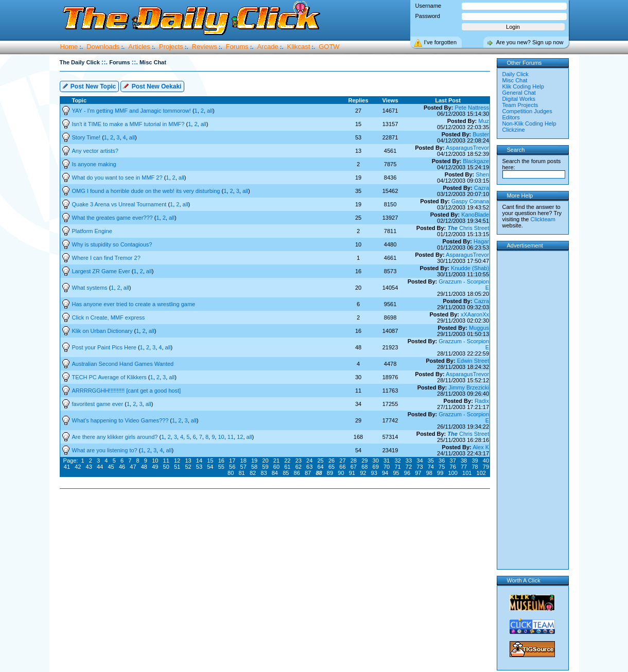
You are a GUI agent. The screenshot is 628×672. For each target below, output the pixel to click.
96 (407, 473)
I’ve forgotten (441, 42)
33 (409, 461)
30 (376, 461)
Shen (482, 174)
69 (376, 467)
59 (265, 467)
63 (309, 467)
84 (275, 473)
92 (363, 473)
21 (276, 461)
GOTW (329, 47)
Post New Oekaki (152, 86)
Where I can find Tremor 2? (106, 258)
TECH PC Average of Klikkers (110, 377)
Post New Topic (89, 86)
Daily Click (516, 74)
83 (264, 473)
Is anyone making (94, 164)
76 (453, 467)
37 (453, 461)
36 (442, 461)
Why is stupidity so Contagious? (112, 244)
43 (89, 467)
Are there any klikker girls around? (116, 437)
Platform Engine (92, 231)
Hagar (481, 241)
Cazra (482, 188)
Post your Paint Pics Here (105, 347)
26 (332, 461)
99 (440, 473)
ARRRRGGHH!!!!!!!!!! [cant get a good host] (127, 391)
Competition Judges (527, 111)
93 (374, 473)
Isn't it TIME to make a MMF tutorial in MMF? (129, 124)
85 (286, 473)
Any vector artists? (95, 151)
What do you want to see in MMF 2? (118, 178)
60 (276, 467)
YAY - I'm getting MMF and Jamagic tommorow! (132, 111)
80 (231, 473)
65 (332, 467)
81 (241, 473)
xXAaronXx (475, 314)
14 (199, 461)
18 (243, 461)
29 (364, 461)
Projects (171, 47)
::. (104, 62)
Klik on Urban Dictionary (103, 331)
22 (287, 461)
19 (254, 461)
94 (385, 473)
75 (442, 467)
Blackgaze (476, 161)
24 (309, 461)
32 (397, 461)
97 (418, 473)
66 (342, 467)
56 (232, 467)
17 (232, 461)
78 (475, 467)
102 (481, 473)
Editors (511, 117)
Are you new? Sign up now (530, 42)
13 (188, 461)
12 (240, 437)
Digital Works (519, 99)
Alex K (481, 447)
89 (330, 473)
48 (144, 467)
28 (354, 461)
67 (354, 467)
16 (221, 461)
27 (342, 461)
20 (265, 461)
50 (166, 467)
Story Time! (87, 137)
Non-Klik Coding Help (529, 123)
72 (409, 467)
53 (199, 467)
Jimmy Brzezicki (469, 387)
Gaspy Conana (470, 201)
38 (464, 461)
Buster (481, 134)
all (210, 111)
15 (210, 461)
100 (453, 473)
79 (486, 467)
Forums (237, 47)
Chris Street (468, 228)
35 (431, 461)
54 (210, 467)
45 (111, 467)
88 (319, 473)
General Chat (519, 93)
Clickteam (543, 219)
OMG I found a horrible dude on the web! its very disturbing (147, 191)
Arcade (267, 47)
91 (352, 473)
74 (431, 467)
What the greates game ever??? (113, 218)
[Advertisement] (277, 522)
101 (467, 473)
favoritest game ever (99, 404)
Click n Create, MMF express (109, 317)
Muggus (479, 328)
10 (221, 437)
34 (420, 461)
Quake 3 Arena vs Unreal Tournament (120, 204)
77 (464, 467)
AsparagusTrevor (467, 148)
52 (188, 467)
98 (429, 473)
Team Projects (520, 105)
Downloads (103, 47)
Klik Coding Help (523, 86)
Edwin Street (473, 361)
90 (341, 473)
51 (177, 467)
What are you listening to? (106, 450)
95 (396, 473)
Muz (484, 121)
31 (387, 461)
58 (254, 467)
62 (299, 467)
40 (486, 461)
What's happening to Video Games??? (121, 420)
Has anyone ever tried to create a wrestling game (134, 304)
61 (287, 467)
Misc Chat (515, 80)
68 (364, 467)
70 (387, 467)
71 (397, 467)
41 (67, 467)
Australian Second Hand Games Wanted (123, 364)
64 (320, 467)
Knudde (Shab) (470, 268)
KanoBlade (475, 215)
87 (308, 473)
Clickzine (514, 130)
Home (69, 47)
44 (100, 467)
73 (420, 467)
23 (299, 461)
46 (122, 467)
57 (243, 467)
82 (253, 473)
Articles (139, 47)
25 (320, 461)
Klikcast (299, 47)
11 (231, 437)
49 (155, 467)
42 (78, 467)
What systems (91, 288)
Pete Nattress (472, 108)
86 (297, 473)
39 (475, 461)
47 (133, 467)
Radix (482, 401)
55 (221, 467)
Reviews (205, 47)
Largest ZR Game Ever (102, 271)
